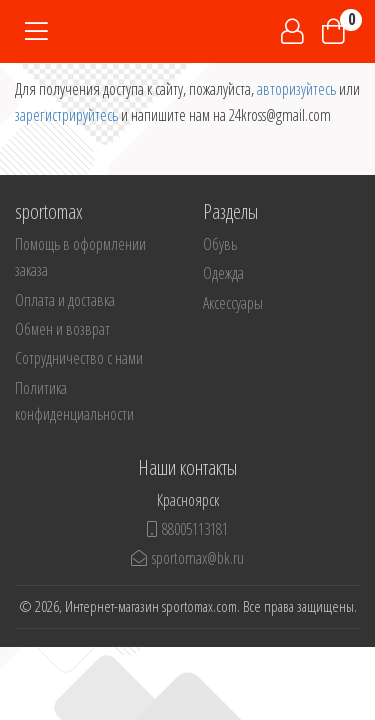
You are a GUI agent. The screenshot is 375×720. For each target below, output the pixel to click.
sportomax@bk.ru (187, 558)
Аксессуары (233, 303)
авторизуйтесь (296, 89)
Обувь (220, 244)
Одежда (223, 273)
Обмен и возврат (62, 329)
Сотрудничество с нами (79, 358)
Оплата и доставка (65, 300)
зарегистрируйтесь (66, 115)
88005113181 (187, 529)
